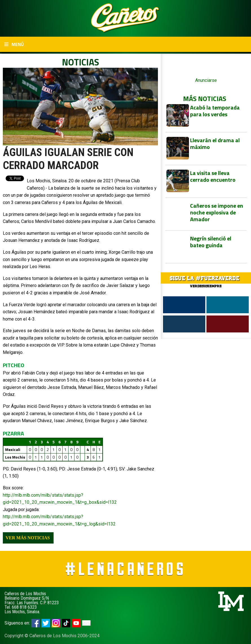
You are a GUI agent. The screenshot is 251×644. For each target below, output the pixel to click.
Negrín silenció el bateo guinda (211, 242)
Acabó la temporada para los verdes (215, 111)
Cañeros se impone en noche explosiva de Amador (217, 212)
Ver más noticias (28, 538)
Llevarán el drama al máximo (215, 144)
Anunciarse (206, 80)
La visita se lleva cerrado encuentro (213, 176)
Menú (14, 44)
